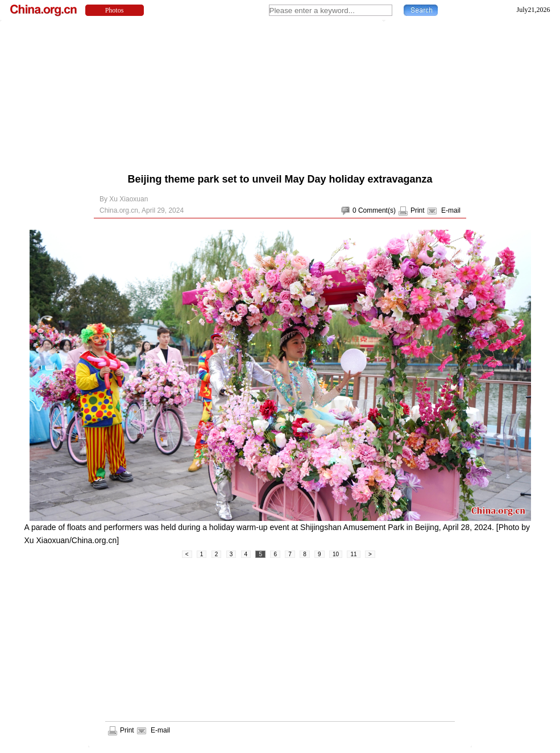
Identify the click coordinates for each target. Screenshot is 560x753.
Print (418, 210)
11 (353, 554)
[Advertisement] (237, 94)
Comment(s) (377, 210)
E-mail (451, 210)
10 (336, 554)
